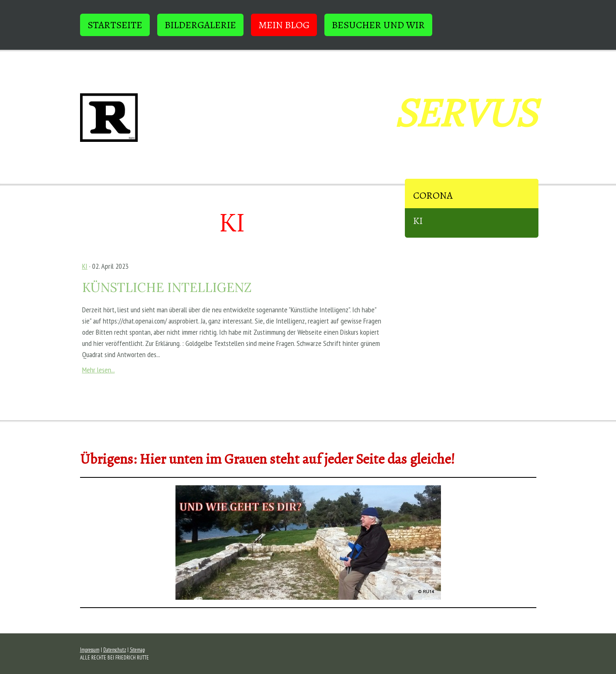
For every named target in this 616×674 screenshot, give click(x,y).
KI (418, 221)
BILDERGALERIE (200, 25)
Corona (433, 195)
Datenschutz (115, 650)
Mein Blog (284, 25)
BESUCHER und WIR (378, 25)
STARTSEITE (115, 25)
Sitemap (137, 650)
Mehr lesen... (99, 370)
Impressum (90, 650)
